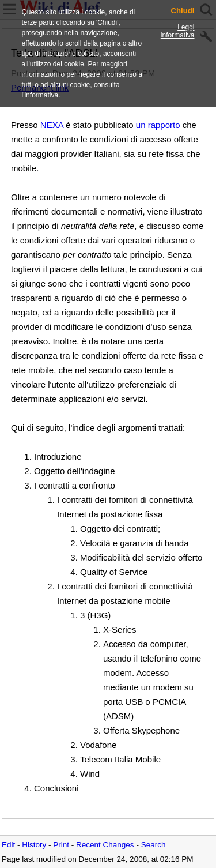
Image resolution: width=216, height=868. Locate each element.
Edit (8, 845)
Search (154, 845)
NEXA (52, 125)
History (34, 845)
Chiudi (182, 11)
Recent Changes (105, 845)
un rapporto (158, 125)
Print (61, 845)
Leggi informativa (178, 31)
